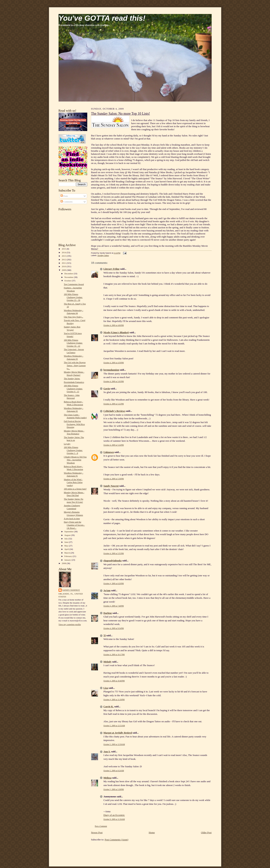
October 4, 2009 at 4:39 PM (114, 363)
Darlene (108, 613)
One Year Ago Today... (73, 317)
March (67, 553)
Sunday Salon (103, 255)
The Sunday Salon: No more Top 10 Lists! (121, 114)
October (68, 281)
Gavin (107, 389)
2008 (64, 563)
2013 (64, 256)
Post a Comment (101, 826)
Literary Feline (112, 269)
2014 (64, 252)
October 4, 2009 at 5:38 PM (114, 479)
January (68, 560)
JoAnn (107, 590)
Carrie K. (109, 706)
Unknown (109, 452)
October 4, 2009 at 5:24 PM (114, 445)
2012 (64, 260)
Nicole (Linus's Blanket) (116, 332)
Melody (108, 662)
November (69, 277)
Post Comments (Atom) (117, 840)
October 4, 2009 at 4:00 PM (114, 325)
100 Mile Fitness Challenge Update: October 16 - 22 (73, 343)
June (66, 542)
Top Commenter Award (74, 284)
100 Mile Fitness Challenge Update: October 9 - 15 (73, 389)
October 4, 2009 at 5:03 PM (114, 381)
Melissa (108, 778)
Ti (105, 635)
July (66, 539)
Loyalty (67, 444)
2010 (64, 266)
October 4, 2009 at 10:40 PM (114, 681)
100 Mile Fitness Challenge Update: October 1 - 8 (73, 450)
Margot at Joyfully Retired (118, 733)
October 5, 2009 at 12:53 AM (114, 726)
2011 (64, 263)
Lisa (106, 688)
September (69, 531)
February (68, 556)
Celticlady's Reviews (114, 411)
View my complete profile (70, 624)
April (67, 549)
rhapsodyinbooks (113, 561)
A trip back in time (72, 518)
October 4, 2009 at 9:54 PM (114, 628)
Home (152, 832)
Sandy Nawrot (71, 590)
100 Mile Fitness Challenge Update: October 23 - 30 (73, 297)
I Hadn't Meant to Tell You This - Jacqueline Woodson (75, 460)
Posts (64, 196)
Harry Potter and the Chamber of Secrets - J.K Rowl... (74, 525)
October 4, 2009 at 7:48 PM (114, 606)
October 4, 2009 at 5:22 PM (114, 404)
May (66, 546)
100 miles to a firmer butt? (75, 489)
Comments (66, 202)
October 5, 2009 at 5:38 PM (114, 789)
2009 (64, 270)
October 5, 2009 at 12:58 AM (114, 744)
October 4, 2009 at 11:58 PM (114, 700)
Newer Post (97, 832)
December (69, 274)
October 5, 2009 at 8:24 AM (114, 771)
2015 (64, 249)
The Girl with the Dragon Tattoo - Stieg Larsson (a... (75, 365)
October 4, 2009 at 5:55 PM (114, 553)
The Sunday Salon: (72, 378)
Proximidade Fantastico (74, 382)
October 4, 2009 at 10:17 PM (114, 655)
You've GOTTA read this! (102, 18)
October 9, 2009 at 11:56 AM (114, 819)
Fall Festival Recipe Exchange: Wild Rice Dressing (74, 424)
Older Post (206, 832)
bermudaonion (111, 370)
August (68, 535)
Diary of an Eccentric (114, 815)
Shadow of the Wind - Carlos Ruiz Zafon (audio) (73, 482)
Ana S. (107, 751)
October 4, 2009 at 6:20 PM (114, 583)
